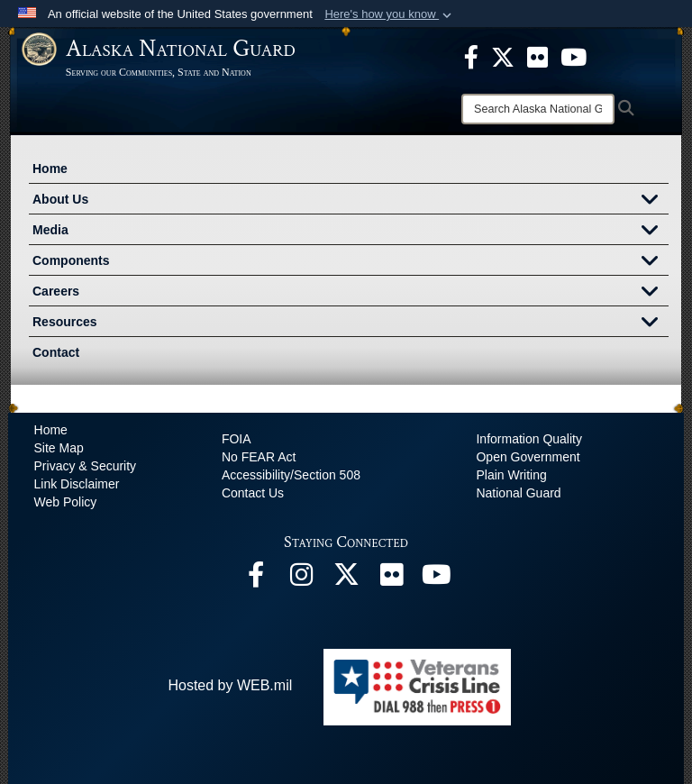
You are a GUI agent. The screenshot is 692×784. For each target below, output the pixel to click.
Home (50, 169)
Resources (351, 324)
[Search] (538, 109)
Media (351, 232)
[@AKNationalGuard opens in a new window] (346, 579)
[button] (390, 14)
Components (351, 262)
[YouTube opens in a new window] (436, 579)
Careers (351, 293)
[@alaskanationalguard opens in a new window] (301, 579)
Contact (56, 352)
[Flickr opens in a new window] (391, 579)
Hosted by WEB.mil (230, 685)
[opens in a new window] (471, 56)
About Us (351, 201)
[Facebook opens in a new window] (256, 579)
